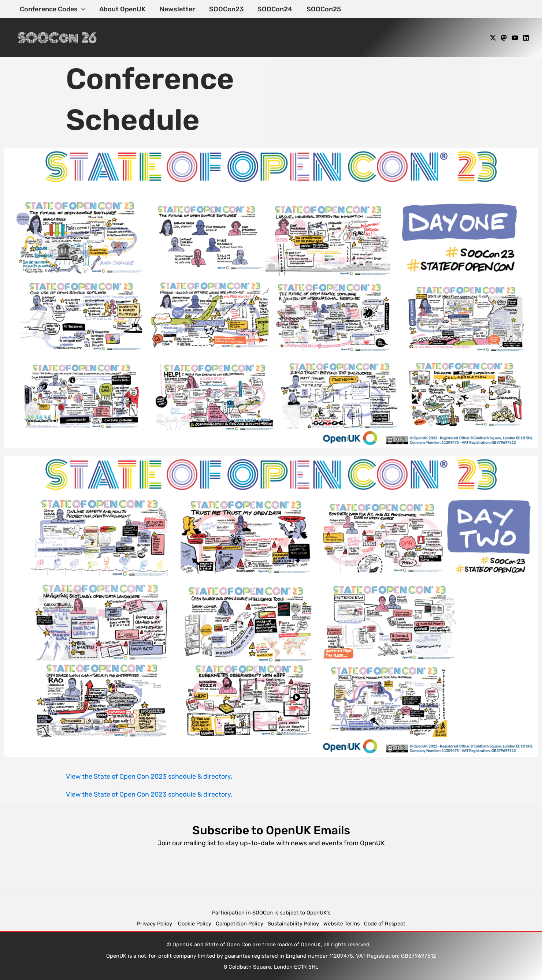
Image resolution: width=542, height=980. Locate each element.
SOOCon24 (271, 9)
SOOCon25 (319, 9)
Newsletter (175, 9)
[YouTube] (515, 38)
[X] (493, 38)
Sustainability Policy (293, 924)
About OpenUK (121, 9)
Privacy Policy (155, 924)
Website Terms (341, 924)
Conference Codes (52, 9)
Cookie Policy (195, 924)
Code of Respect (385, 924)
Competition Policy (242, 924)
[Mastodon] (504, 38)
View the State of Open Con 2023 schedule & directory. (149, 776)
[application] (81, 9)
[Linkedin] (526, 38)
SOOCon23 (223, 9)
